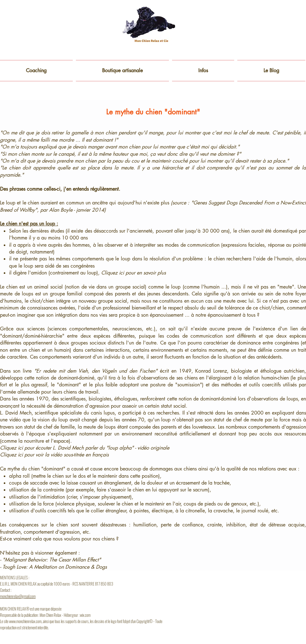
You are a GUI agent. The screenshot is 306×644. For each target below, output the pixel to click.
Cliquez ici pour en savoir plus (133, 273)
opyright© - (147, 621)
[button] (203, 71)
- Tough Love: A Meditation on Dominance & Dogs (53, 567)
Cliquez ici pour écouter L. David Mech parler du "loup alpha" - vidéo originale (85, 448)
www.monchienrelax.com (25, 621)
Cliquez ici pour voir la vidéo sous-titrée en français (54, 455)
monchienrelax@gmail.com (18, 596)
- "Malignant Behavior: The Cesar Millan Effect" (50, 560)
